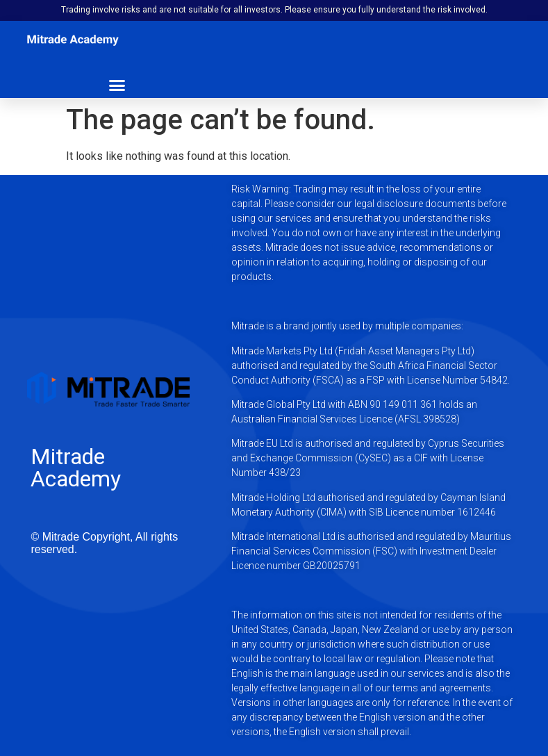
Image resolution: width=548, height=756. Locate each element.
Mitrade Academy (76, 468)
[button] (117, 85)
